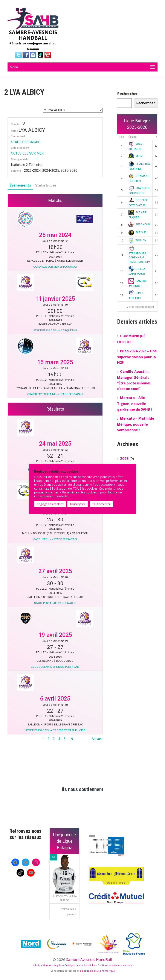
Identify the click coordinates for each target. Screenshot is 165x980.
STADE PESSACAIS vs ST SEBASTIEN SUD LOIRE (55, 730)
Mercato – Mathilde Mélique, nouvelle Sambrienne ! (136, 424)
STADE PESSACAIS (26, 142)
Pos (122, 137)
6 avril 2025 (55, 699)
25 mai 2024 (55, 235)
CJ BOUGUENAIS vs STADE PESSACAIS (55, 667)
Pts (157, 137)
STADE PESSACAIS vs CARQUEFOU (55, 330)
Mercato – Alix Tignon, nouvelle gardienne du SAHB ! (134, 404)
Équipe (133, 137)
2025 (124, 459)
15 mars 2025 (55, 362)
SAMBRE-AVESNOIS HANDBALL (33, 35)
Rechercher (127, 94)
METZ (136, 156)
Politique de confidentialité (80, 965)
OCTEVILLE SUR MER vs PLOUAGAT (55, 267)
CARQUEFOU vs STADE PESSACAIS (55, 539)
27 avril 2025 (55, 571)
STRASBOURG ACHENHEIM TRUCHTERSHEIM (139, 255)
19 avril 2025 (55, 635)
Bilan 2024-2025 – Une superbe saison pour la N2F (137, 357)
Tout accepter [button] (101, 504)
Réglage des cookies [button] (50, 504)
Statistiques (46, 185)
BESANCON (139, 224)
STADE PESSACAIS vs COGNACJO (55, 603)
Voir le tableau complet (140, 307)
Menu (14, 67)
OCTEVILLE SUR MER (27, 153)
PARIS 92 (137, 232)
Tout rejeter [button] (77, 504)
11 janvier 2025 (55, 299)
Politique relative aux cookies (115, 965)
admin (37, 965)
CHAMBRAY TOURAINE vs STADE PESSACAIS (55, 394)
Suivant (97, 739)
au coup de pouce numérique (97, 971)
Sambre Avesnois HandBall (89, 960)
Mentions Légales (53, 965)
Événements (20, 185)
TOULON (137, 240)
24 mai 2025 (55, 444)
